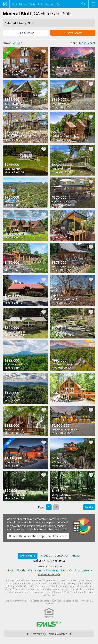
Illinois (10, 570)
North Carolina (70, 570)
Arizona (87, 570)
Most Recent (87, 43)
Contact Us (62, 555)
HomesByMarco (57, 634)
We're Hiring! (28, 555)
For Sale (17, 43)
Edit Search (25, 33)
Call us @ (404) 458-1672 (49, 560)
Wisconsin (34, 570)
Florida (21, 570)
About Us (46, 555)
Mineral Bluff (17, 13)
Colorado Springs (49, 574)
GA (37, 13)
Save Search (73, 33)
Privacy (76, 555)
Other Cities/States (49, 567)
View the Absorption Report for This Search (38, 536)
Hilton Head (51, 570)
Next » (89, 507)
